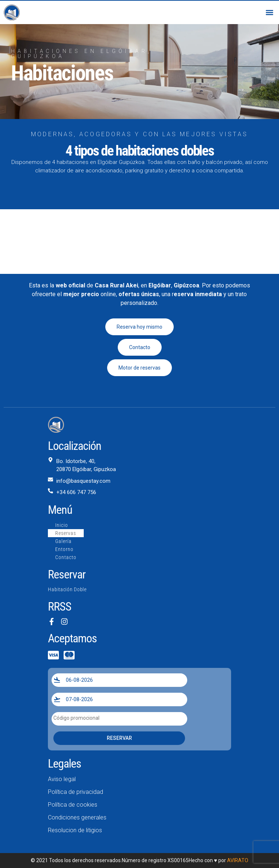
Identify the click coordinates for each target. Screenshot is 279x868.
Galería (63, 541)
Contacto (66, 557)
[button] (269, 13)
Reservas (66, 533)
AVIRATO (238, 860)
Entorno (64, 549)
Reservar (119, 738)
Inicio (62, 525)
